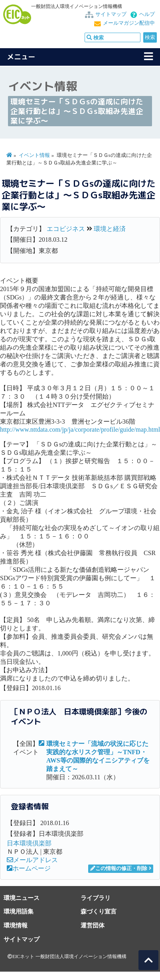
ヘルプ (147, 14)
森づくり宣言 (99, 911)
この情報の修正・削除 (119, 869)
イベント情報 (34, 155)
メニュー (21, 57)
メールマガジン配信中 (129, 23)
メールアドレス (32, 860)
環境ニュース (22, 898)
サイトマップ (111, 14)
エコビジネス (66, 229)
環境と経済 (110, 229)
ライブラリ (96, 898)
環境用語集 (19, 911)
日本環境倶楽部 (29, 843)
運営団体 (93, 925)
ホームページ (29, 868)
